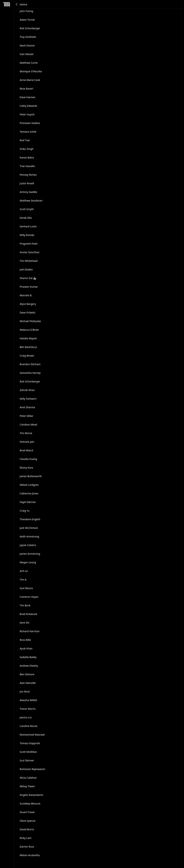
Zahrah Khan (27, 390)
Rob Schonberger (30, 28)
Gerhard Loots (28, 226)
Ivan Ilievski (27, 54)
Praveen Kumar (29, 287)
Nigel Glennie (28, 502)
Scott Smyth (27, 209)
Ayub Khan (26, 648)
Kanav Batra (27, 157)
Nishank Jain (27, 442)
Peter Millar (27, 416)
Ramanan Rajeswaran (33, 769)
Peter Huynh (27, 114)
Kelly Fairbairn (28, 399)
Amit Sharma (27, 407)
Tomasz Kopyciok (30, 743)
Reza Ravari (27, 89)
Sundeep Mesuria (30, 803)
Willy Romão (27, 235)
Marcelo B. (26, 295)
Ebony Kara (26, 468)
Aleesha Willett (28, 700)
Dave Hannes (28, 97)
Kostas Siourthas (30, 252)
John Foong (27, 11)
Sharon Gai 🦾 (28, 278)
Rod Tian (25, 140)
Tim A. (23, 580)
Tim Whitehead (29, 261)
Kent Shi (25, 623)
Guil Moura (26, 588)
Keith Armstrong (29, 536)
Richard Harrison (30, 631)
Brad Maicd (26, 450)
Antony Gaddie (28, 192)
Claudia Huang (28, 459)
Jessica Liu (26, 717)
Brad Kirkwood (28, 614)
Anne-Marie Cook (30, 80)
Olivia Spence (28, 821)
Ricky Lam (26, 838)
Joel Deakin (26, 269)
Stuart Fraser (27, 812)
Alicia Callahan (28, 778)
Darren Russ (27, 847)
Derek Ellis (26, 218)
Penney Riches (28, 175)
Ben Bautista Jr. (29, 347)
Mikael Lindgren (29, 485)
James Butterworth (31, 476)
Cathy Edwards (28, 106)
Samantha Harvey (30, 373)
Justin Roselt (27, 183)
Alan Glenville (28, 683)
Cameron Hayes (29, 597)
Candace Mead (28, 424)
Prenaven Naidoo (30, 123)
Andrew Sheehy (29, 666)
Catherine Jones (29, 493)
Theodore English (30, 519)
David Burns (27, 829)
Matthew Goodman (31, 201)
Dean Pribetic (28, 313)
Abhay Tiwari (27, 786)
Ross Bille (25, 640)
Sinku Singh (27, 149)
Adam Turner (27, 20)
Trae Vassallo (27, 166)
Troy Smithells (28, 37)
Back (17, 4)
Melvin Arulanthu (30, 855)
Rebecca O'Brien (29, 330)
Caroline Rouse (29, 726)
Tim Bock (25, 605)
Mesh (7, 4)
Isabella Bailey (28, 657)
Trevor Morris (28, 709)
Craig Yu (25, 511)
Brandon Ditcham (30, 364)
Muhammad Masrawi (32, 735)
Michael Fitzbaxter (31, 321)
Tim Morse (26, 433)
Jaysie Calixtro (28, 545)
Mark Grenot (27, 45)
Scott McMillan (28, 752)
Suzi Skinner (27, 760)
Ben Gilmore (27, 674)
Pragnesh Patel (29, 244)
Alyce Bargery (28, 304)
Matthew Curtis (29, 63)
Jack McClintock (29, 528)
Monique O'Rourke (31, 71)
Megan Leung (28, 562)
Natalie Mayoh (28, 338)
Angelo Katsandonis (32, 795)
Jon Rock (25, 692)
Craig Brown (27, 356)
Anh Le (24, 571)
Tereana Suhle (28, 132)
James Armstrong (30, 554)
